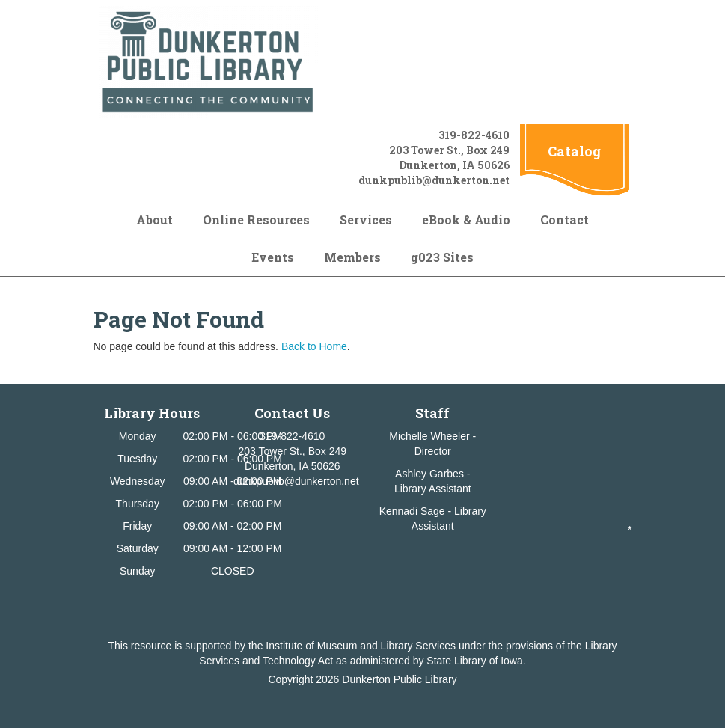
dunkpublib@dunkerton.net (434, 180)
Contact (565, 220)
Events (273, 257)
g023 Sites (442, 257)
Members (352, 257)
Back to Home (314, 346)
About (155, 220)
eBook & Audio (466, 220)
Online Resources (256, 220)
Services (366, 220)
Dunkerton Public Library (399, 679)
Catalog (574, 151)
